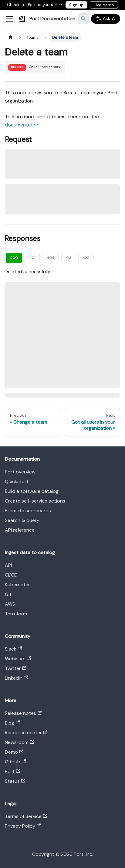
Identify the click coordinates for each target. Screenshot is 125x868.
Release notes (23, 713)
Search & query (22, 520)
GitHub (15, 762)
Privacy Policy (23, 826)
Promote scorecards (28, 511)
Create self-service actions (35, 501)
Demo (14, 752)
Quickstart (17, 481)
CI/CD (11, 575)
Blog (12, 723)
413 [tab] (68, 258)
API (8, 565)
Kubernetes (18, 585)
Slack (13, 649)
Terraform (16, 614)
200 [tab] (14, 258)
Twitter (16, 668)
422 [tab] (86, 258)
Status (15, 781)
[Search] (83, 19)
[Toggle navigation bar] (9, 19)
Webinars (18, 659)
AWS (10, 604)
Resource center (26, 733)
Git (8, 594)
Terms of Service (26, 816)
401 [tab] (32, 258)
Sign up (76, 5)
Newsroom (19, 742)
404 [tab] (51, 258)
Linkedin (16, 678)
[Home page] (11, 37)
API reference (20, 530)
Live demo (104, 5)
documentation (22, 125)
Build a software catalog (32, 491)
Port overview (20, 472)
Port (12, 771)
